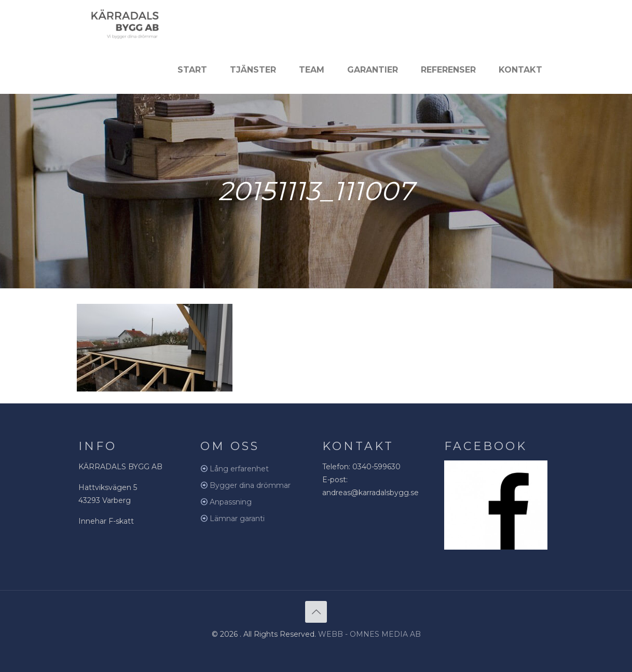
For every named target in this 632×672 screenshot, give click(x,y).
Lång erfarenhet (239, 469)
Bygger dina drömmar (250, 485)
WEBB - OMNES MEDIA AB (369, 634)
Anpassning (231, 502)
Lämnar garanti (237, 519)
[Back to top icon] (316, 612)
